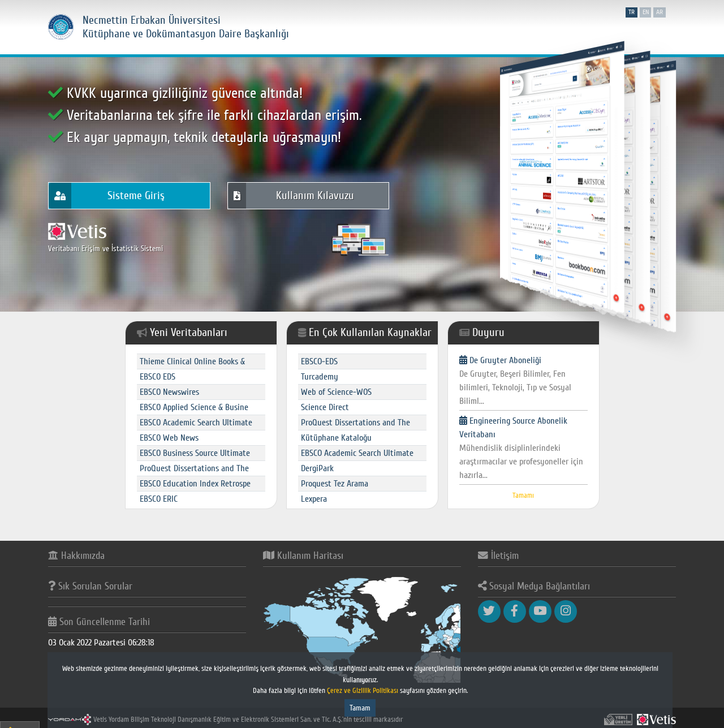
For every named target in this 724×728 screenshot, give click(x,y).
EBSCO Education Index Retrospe (195, 484)
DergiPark (317, 468)
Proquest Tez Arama (335, 484)
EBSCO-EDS (319, 361)
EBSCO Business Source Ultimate (195, 453)
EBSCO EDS (158, 377)
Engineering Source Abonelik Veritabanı (523, 449)
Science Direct (325, 407)
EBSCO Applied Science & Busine (194, 407)
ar (660, 12)
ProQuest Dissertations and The (194, 468)
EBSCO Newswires (169, 392)
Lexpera (314, 499)
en (646, 12)
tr (632, 12)
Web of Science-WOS (336, 392)
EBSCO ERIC (159, 499)
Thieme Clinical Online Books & (192, 361)
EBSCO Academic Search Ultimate (196, 423)
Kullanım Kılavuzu (291, 196)
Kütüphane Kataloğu (336, 438)
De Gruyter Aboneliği (523, 381)
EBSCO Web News (169, 438)
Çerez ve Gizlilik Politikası (364, 691)
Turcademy (320, 377)
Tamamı (523, 496)
